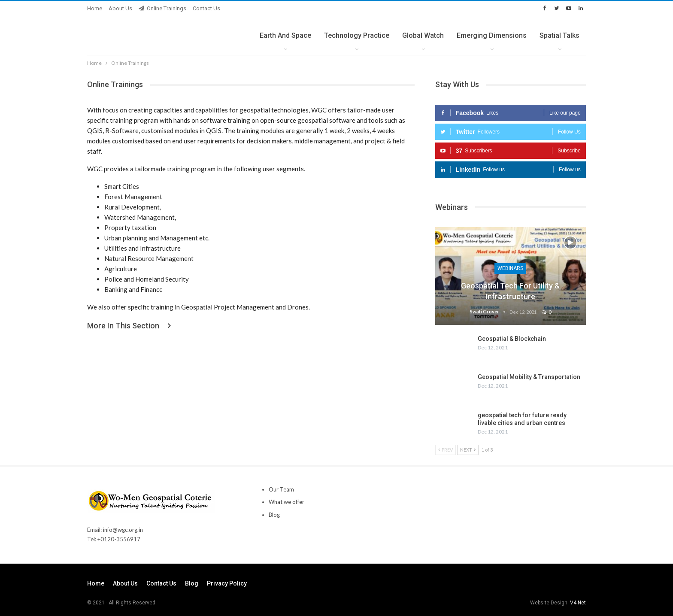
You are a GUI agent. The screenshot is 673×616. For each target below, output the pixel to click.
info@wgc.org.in (123, 530)
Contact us (206, 8)
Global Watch (423, 35)
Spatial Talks (559, 35)
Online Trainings (162, 8)
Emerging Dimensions (492, 35)
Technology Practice (357, 35)
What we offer (286, 502)
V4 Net (578, 603)
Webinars (510, 268)
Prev (446, 450)
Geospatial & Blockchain (512, 339)
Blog (274, 515)
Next (468, 450)
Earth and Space (285, 35)
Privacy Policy (227, 583)
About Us (120, 8)
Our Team (281, 489)
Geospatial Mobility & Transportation (529, 377)
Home (95, 8)
